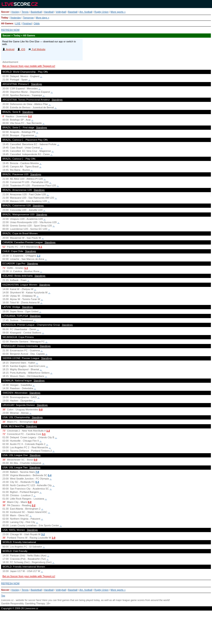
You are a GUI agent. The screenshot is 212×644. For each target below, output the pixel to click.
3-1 (44, 434)
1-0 (54, 538)
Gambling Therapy (35, 603)
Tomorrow (28, 18)
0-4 (50, 475)
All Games (7, 23)
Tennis (25, 12)
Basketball (36, 12)
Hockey (16, 12)
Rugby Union (101, 12)
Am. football (86, 12)
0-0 (30, 116)
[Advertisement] (106, 629)
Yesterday (16, 18)
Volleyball (61, 12)
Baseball (73, 12)
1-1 (26, 268)
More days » (43, 18)
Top (3, 596)
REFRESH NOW (10, 30)
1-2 (39, 256)
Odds (37, 23)
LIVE (18, 23)
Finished (27, 23)
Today (5, 18)
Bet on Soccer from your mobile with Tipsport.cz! (29, 66)
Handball (49, 12)
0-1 (40, 247)
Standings (37, 84)
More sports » (118, 12)
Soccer (5, 12)
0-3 (37, 482)
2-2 (34, 505)
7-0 (37, 472)
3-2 (43, 534)
